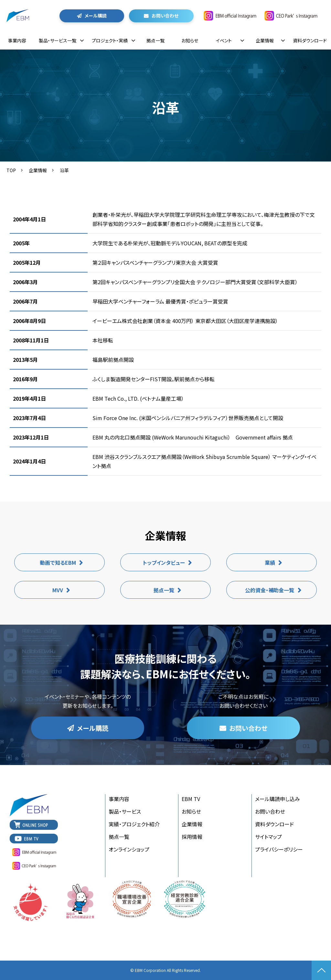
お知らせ (190, 40)
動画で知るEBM (58, 562)
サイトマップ (268, 837)
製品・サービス (125, 811)
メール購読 (96, 16)
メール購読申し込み (278, 799)
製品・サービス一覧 (58, 40)
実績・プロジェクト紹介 (134, 824)
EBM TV (191, 799)
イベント (224, 40)
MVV (58, 590)
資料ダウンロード (310, 40)
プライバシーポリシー (279, 849)
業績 (270, 562)
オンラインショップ (129, 849)
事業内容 (17, 40)
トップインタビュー (164, 562)
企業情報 (265, 40)
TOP (11, 170)
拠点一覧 (155, 40)
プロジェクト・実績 (110, 40)
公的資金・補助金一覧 (270, 590)
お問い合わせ (165, 16)
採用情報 (192, 837)
